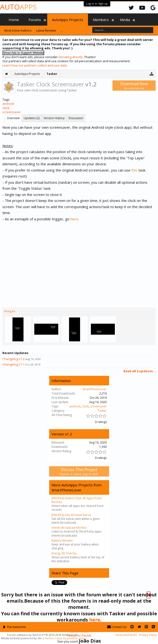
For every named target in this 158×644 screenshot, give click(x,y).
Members (101, 20)
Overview (13, 118)
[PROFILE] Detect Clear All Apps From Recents (77, 500)
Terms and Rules (126, 635)
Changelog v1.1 (13, 364)
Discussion (76, 118)
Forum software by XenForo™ (43, 635)
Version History (54, 118)
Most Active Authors (18, 31)
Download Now (134, 86)
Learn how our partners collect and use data (35, 65)
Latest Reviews (46, 31)
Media (125, 20)
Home (14, 20)
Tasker (102, 411)
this (134, 170)
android (8, 104)
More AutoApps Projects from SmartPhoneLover (76, 487)
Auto (18, 7)
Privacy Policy (148, 635)
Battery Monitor (62, 541)
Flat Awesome (15, 627)
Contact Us (117, 627)
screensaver (12, 112)
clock (6, 108)
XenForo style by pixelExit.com (64, 638)
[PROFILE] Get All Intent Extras (71, 515)
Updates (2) (32, 118)
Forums (35, 20)
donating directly (71, 57)
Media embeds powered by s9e (21, 638)
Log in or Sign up (97, 3)
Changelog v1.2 (13, 359)
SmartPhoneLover (95, 389)
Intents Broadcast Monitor (69, 528)
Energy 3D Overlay (64, 553)
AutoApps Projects (68, 20)
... (62, 31)
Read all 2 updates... (140, 371)
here (74, 219)
